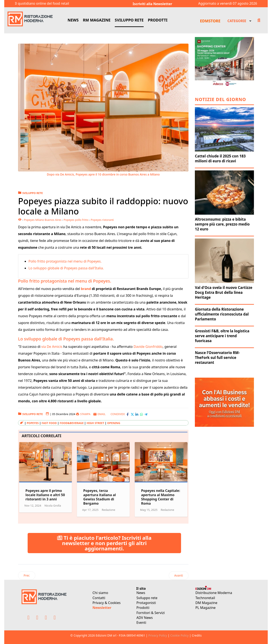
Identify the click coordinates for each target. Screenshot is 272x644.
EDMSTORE (210, 21)
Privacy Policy (158, 635)
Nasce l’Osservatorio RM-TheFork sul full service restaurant (217, 358)
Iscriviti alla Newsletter (152, 4)
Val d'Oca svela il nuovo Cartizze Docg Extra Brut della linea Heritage (224, 292)
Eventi (141, 623)
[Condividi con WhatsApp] (141, 414)
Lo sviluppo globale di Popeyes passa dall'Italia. (67, 268)
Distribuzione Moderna (214, 593)
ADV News (145, 618)
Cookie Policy (179, 635)
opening (114, 423)
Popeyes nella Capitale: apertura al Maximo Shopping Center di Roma (161, 497)
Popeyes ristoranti (102, 220)
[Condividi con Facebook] (128, 414)
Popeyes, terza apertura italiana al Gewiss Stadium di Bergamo (100, 497)
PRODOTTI (158, 20)
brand (86, 289)
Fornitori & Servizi (151, 613)
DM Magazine (206, 603)
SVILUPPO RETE (129, 20)
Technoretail (205, 598)
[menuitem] (239, 20)
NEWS (73, 20)
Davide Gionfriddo (148, 347)
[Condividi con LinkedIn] (137, 414)
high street (95, 423)
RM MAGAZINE (97, 20)
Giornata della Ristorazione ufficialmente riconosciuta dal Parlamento (222, 314)
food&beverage (72, 423)
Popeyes (33, 423)
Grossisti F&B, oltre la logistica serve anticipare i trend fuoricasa (222, 336)
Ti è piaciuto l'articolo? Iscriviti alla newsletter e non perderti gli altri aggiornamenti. (104, 543)
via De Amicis (52, 347)
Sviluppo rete (147, 598)
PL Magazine (206, 608)
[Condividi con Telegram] (146, 414)
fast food (49, 423)
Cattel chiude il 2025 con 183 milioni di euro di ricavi (220, 159)
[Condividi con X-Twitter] (132, 414)
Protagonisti (146, 603)
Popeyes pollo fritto (76, 220)
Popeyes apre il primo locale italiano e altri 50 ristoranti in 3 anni (45, 495)
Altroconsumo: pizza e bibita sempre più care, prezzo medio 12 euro (222, 224)
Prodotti (143, 608)
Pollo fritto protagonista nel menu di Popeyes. (65, 261)
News (141, 593)
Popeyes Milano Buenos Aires (42, 220)
